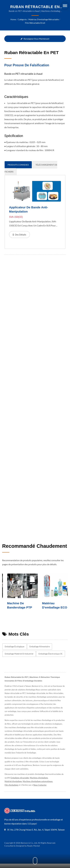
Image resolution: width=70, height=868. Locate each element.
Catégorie (22, 19)
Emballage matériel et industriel (19, 658)
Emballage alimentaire (40, 651)
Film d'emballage (12, 789)
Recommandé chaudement (35, 550)
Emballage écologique (15, 651)
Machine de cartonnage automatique (11, 612)
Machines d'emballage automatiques (38, 786)
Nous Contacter (41, 789)
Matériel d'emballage (13, 786)
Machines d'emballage (39, 782)
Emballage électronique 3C (51, 658)
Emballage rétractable (20, 782)
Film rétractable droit (35, 23)
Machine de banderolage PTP (49, 610)
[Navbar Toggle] (65, 6)
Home (13, 19)
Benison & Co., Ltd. (29, 851)
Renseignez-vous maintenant (35, 39)
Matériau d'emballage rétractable (43, 19)
